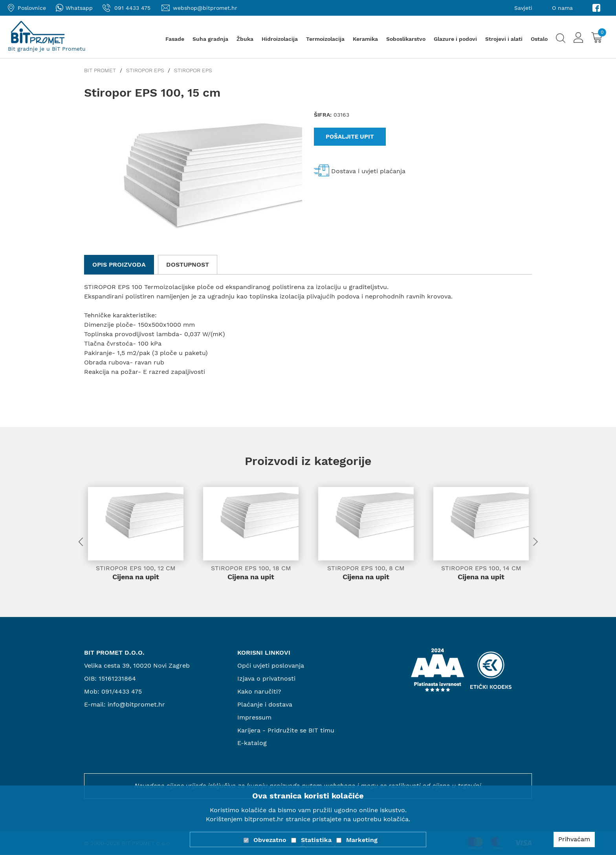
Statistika (316, 840)
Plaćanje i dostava (265, 705)
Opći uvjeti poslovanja (271, 666)
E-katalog (252, 743)
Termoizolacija (325, 39)
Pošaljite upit (350, 137)
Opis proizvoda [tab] (119, 265)
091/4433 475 (122, 692)
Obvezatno (270, 840)
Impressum (254, 717)
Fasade (175, 39)
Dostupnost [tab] (188, 265)
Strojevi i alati (504, 39)
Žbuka (245, 39)
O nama (562, 8)
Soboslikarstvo (406, 39)
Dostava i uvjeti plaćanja (368, 171)
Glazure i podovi (455, 39)
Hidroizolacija (280, 39)
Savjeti (523, 8)
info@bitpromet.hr (136, 705)
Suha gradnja (210, 39)
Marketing (362, 840)
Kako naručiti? (259, 692)
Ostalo (539, 39)
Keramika (365, 39)
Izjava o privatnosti (266, 679)
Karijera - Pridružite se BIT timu (286, 730)
